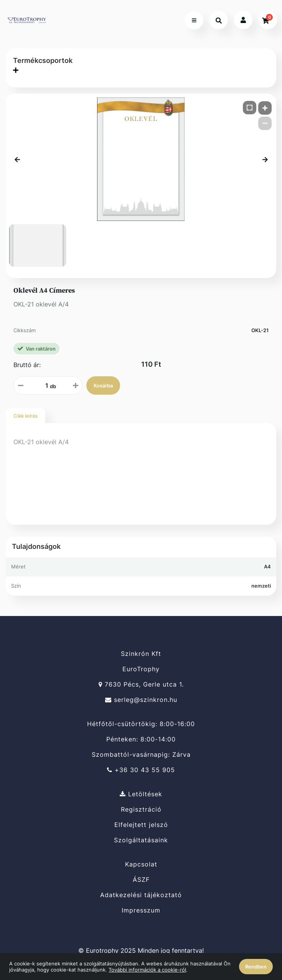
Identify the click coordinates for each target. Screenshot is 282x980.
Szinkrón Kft (141, 654)
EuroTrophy (141, 669)
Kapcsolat (141, 864)
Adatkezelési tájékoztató (141, 895)
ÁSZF (141, 880)
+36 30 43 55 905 (141, 770)
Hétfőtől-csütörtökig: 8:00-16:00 (141, 724)
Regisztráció (141, 810)
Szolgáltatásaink (141, 840)
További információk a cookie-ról (147, 970)
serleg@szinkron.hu (141, 700)
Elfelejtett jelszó (141, 825)
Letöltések (141, 794)
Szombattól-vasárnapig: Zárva (141, 755)
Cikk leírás (26, 416)
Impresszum (141, 910)
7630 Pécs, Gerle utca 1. (141, 684)
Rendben (256, 967)
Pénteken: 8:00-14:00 (141, 739)
